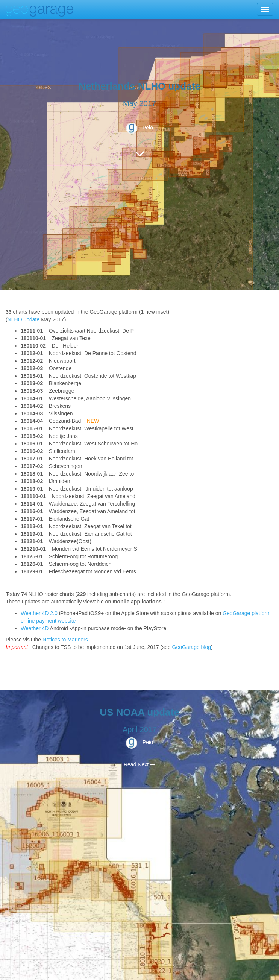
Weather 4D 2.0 (40, 613)
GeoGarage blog (192, 647)
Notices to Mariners (65, 640)
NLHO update (24, 319)
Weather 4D (35, 628)
